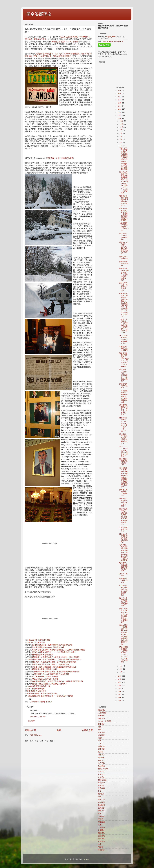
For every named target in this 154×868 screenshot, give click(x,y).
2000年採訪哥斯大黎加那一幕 (38, 686)
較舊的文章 (87, 730)
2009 (120, 676)
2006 (120, 685)
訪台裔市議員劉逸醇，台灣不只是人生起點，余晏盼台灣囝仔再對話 (57, 681)
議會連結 (101, 836)
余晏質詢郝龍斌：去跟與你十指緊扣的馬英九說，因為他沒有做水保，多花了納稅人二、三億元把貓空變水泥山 (123, 305)
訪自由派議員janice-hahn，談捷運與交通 (48, 647)
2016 (120, 100)
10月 (122, 127)
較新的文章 (31, 730)
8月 (121, 133)
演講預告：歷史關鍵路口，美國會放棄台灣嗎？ (49, 684)
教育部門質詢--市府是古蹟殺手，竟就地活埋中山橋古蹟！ (124, 274)
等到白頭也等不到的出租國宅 (123, 348)
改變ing (42, 702)
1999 (120, 701)
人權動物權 (34, 702)
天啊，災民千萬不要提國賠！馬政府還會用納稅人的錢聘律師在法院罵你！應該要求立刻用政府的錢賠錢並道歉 (123, 159)
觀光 (100, 797)
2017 (120, 97)
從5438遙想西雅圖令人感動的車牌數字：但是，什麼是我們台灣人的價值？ (123, 655)
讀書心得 (101, 746)
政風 (100, 814)
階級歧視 (101, 833)
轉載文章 (101, 811)
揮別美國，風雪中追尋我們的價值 (60, 158)
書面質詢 (101, 783)
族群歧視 (49, 702)
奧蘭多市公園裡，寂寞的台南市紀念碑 (42, 693)
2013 (120, 109)
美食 (100, 844)
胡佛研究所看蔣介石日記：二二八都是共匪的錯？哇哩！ (54, 652)
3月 (121, 666)
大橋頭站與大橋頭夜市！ (123, 386)
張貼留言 (31, 721)
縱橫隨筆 (101, 735)
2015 (120, 103)
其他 (100, 825)
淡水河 (101, 819)
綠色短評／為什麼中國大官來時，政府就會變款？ (123, 590)
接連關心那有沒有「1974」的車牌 (65, 42)
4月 (121, 146)
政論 (100, 727)
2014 (120, 106)
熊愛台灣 (101, 799)
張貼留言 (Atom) (36, 735)
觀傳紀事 (101, 794)
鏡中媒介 (101, 724)
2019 (120, 91)
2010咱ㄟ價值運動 (105, 721)
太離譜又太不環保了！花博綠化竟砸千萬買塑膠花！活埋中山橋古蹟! (123, 326)
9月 (121, 130)
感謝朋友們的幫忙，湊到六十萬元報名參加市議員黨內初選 (123, 248)
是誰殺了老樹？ (123, 575)
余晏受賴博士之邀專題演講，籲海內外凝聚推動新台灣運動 (57, 672)
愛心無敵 (101, 766)
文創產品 (101, 827)
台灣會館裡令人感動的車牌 (43, 655)
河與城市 (101, 839)
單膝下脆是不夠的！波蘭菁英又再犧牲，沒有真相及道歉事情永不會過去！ (123, 517)
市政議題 (101, 716)
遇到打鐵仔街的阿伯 (123, 258)
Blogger (86, 859)
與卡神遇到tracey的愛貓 (124, 264)
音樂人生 (101, 772)
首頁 (59, 730)
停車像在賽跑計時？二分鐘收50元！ (123, 493)
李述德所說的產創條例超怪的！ (123, 462)
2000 (120, 698)
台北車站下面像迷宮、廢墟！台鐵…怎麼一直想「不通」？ (123, 424)
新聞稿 (101, 752)
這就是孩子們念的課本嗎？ (123, 581)
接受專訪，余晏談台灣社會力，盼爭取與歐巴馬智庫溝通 (54, 662)
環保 (100, 741)
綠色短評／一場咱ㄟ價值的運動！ (123, 236)
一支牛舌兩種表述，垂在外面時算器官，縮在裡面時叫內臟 (123, 396)
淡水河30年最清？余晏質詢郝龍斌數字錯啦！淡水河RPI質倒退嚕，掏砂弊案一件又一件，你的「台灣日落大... (124, 183)
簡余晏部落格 (39, 14)
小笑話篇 (101, 816)
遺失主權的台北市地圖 (36, 689)
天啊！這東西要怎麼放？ (123, 529)
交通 (100, 730)
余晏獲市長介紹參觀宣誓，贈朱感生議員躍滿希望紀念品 (54, 667)
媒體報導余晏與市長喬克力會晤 (44, 669)
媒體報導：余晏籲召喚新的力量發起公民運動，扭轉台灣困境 (56, 657)
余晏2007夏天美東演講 (36, 643)
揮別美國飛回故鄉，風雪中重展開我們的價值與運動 (52, 645)
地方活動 (101, 763)
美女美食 (101, 808)
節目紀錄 (101, 710)
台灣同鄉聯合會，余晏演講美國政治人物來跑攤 (51, 674)
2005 (120, 688)
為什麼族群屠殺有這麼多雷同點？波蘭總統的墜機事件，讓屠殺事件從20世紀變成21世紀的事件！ (123, 477)
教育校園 (101, 788)
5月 (121, 143)
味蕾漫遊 (101, 822)
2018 (120, 94)
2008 (120, 679)
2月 (121, 669)
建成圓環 (101, 802)
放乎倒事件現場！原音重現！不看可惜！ (123, 287)
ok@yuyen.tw (111, 37)
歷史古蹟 (101, 732)
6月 (121, 139)
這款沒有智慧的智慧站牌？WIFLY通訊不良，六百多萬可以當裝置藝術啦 (124, 360)
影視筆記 (101, 785)
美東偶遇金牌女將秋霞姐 (37, 691)
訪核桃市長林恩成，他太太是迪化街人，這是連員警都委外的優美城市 (54, 659)
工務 (100, 744)
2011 (120, 115)
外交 (100, 791)
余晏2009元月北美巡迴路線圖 (38, 640)
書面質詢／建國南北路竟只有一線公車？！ (123, 502)
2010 (120, 118)
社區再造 (101, 830)
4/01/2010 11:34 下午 (38, 717)
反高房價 (101, 841)
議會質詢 (101, 718)
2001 (120, 694)
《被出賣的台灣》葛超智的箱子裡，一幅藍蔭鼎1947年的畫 (50, 696)
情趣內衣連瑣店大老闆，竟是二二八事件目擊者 (51, 664)
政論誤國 (101, 805)
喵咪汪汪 (101, 760)
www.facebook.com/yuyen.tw (113, 41)
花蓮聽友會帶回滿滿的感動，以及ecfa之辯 (124, 227)
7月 (121, 136)
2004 (120, 691)
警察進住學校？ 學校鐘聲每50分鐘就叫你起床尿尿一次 (124, 201)
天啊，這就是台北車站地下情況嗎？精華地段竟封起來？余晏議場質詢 (123, 615)
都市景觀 (101, 749)
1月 (121, 672)
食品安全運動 (103, 769)
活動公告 (101, 755)
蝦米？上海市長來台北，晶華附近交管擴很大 (123, 602)
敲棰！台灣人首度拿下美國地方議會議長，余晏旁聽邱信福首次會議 (58, 650)
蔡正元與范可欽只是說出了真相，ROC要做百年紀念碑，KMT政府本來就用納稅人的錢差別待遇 (124, 634)
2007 (120, 682)
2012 (120, 112)
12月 (122, 121)
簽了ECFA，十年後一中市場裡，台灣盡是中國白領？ (124, 451)
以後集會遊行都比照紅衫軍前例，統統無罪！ (123, 538)
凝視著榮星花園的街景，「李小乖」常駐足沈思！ (123, 410)
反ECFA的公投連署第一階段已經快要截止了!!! (124, 339)
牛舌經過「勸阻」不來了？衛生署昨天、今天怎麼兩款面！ (123, 375)
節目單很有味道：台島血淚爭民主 (45, 677)
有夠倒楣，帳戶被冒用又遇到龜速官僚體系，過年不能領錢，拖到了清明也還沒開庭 (123, 552)
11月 (122, 124)
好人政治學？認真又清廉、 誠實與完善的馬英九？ (123, 439)
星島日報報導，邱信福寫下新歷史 (45, 679)
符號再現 (101, 774)
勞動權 (101, 847)
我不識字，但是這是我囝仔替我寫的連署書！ (123, 567)
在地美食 (101, 777)
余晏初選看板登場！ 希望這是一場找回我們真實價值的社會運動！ (123, 214)
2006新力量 (102, 780)
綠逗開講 (101, 850)
